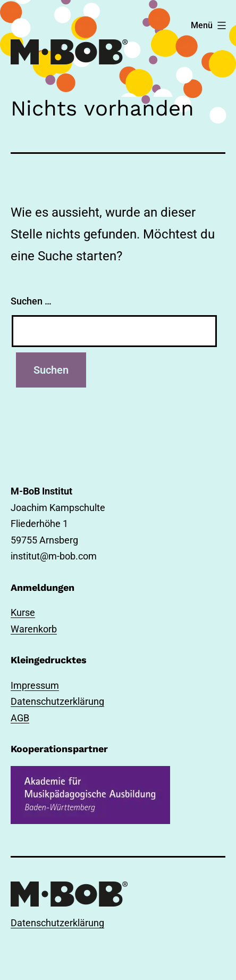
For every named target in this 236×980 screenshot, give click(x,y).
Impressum (35, 685)
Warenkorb (34, 629)
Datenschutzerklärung (57, 701)
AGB (20, 718)
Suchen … (31, 301)
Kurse (23, 612)
